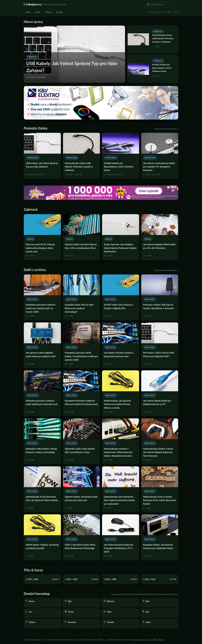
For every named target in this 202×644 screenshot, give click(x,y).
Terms (161, 640)
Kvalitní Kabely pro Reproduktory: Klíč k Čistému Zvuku (162, 68)
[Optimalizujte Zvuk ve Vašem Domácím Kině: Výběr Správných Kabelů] (160, 489)
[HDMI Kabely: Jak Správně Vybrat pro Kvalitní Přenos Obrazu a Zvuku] (121, 393)
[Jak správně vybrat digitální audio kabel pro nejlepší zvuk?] (42, 345)
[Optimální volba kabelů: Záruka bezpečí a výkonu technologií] (42, 441)
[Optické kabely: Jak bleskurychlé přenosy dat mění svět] (82, 489)
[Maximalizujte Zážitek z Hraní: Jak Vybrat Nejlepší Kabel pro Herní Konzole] (160, 441)
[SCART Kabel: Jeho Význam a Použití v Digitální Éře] (121, 297)
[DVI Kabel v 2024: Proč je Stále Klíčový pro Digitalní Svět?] (160, 345)
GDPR (154, 640)
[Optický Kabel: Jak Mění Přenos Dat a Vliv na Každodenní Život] (82, 237)
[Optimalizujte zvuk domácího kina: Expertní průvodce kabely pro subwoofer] (121, 489)
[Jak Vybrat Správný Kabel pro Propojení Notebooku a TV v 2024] (121, 537)
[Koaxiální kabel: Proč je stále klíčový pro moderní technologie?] (82, 297)
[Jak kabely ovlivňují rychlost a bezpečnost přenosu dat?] (121, 345)
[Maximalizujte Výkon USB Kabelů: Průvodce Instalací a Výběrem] (82, 156)
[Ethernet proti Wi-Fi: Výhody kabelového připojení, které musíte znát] (42, 237)
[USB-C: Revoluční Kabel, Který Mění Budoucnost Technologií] (82, 537)
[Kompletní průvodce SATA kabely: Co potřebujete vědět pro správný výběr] (82, 345)
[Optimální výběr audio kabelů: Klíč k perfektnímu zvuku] (82, 441)
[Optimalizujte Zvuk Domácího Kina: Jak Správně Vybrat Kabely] (42, 489)
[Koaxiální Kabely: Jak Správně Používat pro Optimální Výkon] (160, 537)
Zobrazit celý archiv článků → (166, 129)
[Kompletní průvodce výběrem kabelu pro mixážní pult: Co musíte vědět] (42, 297)
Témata (48, 12)
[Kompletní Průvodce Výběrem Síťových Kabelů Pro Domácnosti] (82, 393)
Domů (28, 12)
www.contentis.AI (141, 640)
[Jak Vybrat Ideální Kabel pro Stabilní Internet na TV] (160, 393)
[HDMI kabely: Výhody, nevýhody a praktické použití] (42, 537)
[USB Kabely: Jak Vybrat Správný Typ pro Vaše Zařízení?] (42, 156)
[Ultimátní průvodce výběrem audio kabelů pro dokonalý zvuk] (42, 393)
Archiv (38, 12)
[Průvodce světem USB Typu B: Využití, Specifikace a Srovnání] (160, 297)
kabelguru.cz (34, 4)
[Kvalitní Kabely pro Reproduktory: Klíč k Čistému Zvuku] (121, 156)
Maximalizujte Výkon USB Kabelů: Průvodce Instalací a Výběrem (163, 38)
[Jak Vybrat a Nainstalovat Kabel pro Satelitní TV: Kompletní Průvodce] (160, 156)
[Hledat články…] (164, 4)
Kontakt (59, 12)
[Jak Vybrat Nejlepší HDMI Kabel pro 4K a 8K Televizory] (160, 237)
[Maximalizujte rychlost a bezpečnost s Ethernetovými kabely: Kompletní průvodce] (121, 441)
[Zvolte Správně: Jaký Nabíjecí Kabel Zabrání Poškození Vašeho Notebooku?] (121, 237)
